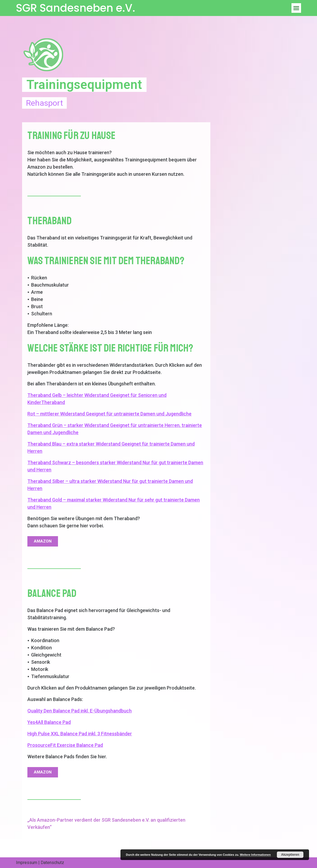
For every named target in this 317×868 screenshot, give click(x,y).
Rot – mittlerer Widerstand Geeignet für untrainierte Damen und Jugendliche (109, 414)
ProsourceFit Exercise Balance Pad (65, 745)
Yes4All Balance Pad (49, 722)
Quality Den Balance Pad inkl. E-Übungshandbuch (80, 711)
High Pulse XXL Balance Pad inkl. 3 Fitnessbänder (80, 734)
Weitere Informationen (255, 855)
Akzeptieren (290, 855)
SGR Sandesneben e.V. (76, 8)
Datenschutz (52, 863)
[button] (296, 8)
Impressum (27, 863)
